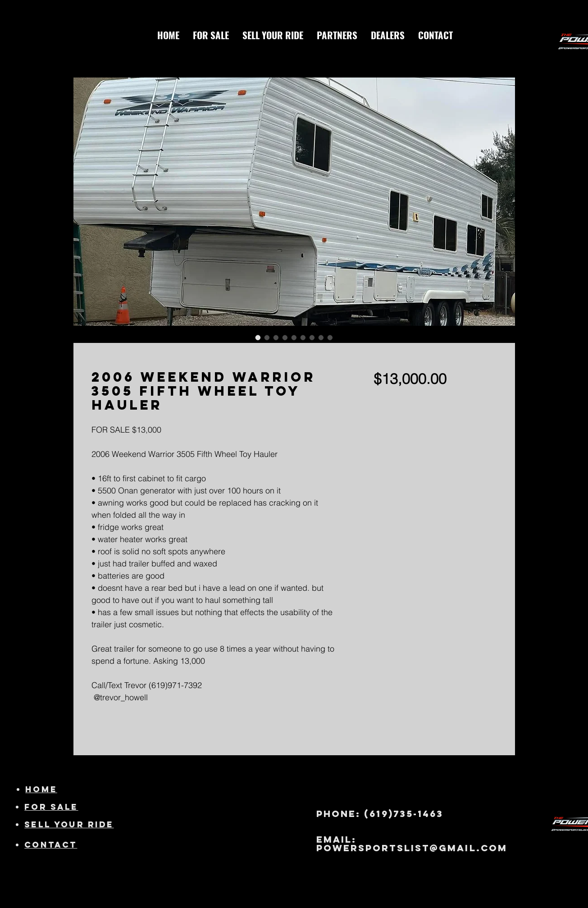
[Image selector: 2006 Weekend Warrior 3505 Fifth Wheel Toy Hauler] (258, 338)
